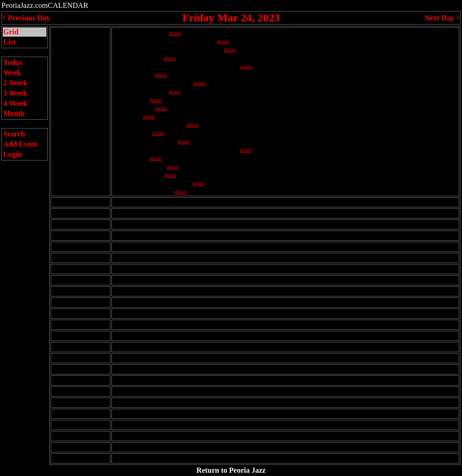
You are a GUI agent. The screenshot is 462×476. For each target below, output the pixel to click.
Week (12, 73)
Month (14, 113)
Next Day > (442, 18)
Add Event (20, 144)
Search (14, 134)
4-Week (15, 103)
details (175, 33)
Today (13, 62)
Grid (11, 32)
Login (13, 154)
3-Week (15, 93)
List (10, 42)
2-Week (15, 83)
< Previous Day (26, 18)
